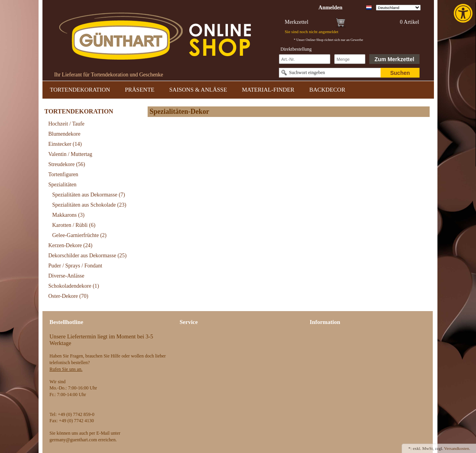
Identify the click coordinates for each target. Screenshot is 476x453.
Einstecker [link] (65, 144)
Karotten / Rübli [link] (74, 225)
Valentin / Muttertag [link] (70, 154)
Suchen (400, 73)
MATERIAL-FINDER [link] (268, 90)
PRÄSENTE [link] (140, 90)
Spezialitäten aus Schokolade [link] (89, 205)
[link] (464, 13)
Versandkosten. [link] (457, 448)
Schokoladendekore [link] (74, 286)
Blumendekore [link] (64, 134)
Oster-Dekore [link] (68, 296)
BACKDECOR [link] (327, 90)
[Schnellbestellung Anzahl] (350, 59)
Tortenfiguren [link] (63, 174)
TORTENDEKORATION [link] (80, 90)
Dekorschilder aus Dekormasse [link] (87, 256)
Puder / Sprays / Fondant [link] (75, 266)
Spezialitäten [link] (62, 185)
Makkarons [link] (68, 215)
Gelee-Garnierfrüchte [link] (79, 235)
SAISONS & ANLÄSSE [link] (198, 90)
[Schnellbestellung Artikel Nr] (305, 59)
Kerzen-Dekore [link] (70, 245)
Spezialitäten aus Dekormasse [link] (89, 195)
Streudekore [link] (67, 164)
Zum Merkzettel (395, 59)
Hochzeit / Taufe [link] (66, 124)
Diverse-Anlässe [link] (66, 276)
